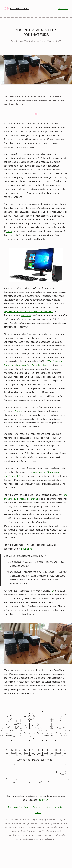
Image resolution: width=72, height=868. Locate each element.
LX (53, 591)
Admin (38, 829)
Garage (18, 411)
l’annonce (26, 549)
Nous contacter (55, 824)
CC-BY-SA (43, 817)
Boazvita (26, 315)
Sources (37, 824)
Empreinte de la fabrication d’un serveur (28, 311)
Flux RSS (63, 9)
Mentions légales (18, 824)
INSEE (9, 231)
